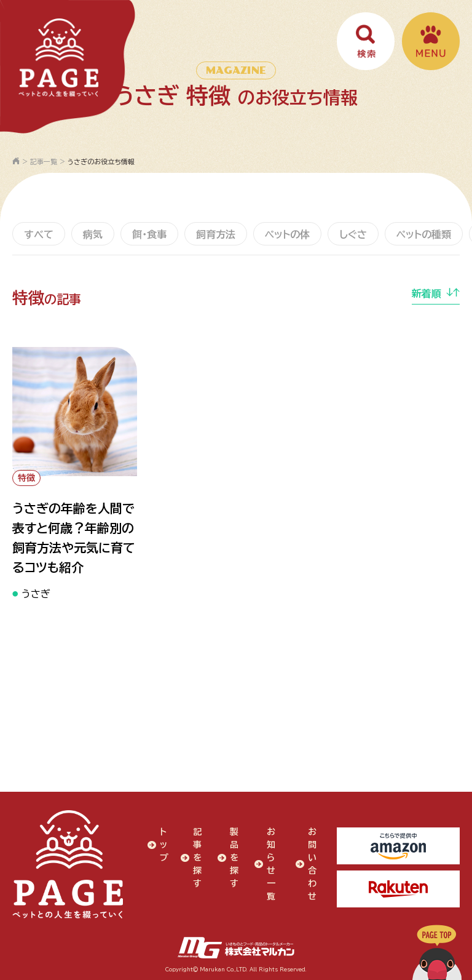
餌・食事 (149, 234)
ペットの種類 (424, 234)
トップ (164, 845)
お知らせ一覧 (271, 864)
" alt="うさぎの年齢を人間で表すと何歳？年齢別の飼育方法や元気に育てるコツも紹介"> (75, 412)
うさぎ (36, 594)
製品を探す (234, 858)
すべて (39, 234)
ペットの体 (287, 234)
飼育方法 (216, 234)
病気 (93, 234)
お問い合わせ (312, 864)
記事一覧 (44, 161)
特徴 (26, 478)
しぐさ (353, 234)
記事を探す (197, 858)
